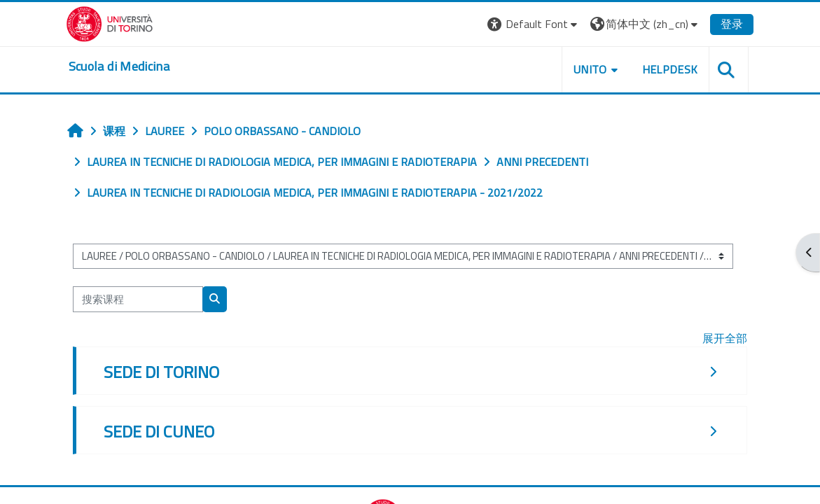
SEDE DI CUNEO (166, 431)
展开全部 (718, 338)
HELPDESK (662, 69)
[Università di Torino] (118, 22)
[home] (127, 66)
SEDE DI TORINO (168, 372)
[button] (526, 24)
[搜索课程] (145, 299)
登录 (724, 24)
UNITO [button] (582, 69)
